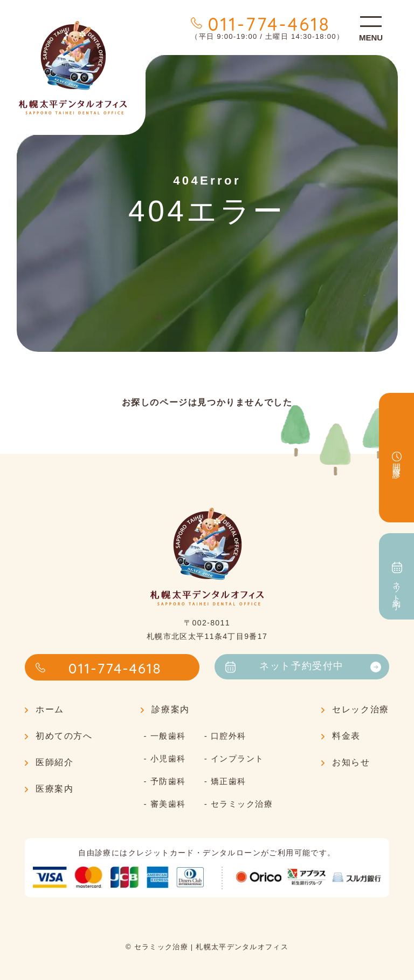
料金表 (346, 736)
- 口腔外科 (225, 736)
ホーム (50, 709)
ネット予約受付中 (303, 666)
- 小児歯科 (164, 758)
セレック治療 (361, 709)
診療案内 (170, 709)
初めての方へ (64, 736)
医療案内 (54, 789)
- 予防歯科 (164, 781)
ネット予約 (397, 577)
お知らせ (351, 762)
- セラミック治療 (239, 804)
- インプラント (234, 758)
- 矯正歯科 (225, 781)
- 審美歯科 (164, 804)
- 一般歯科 (164, 736)
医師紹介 (54, 762)
